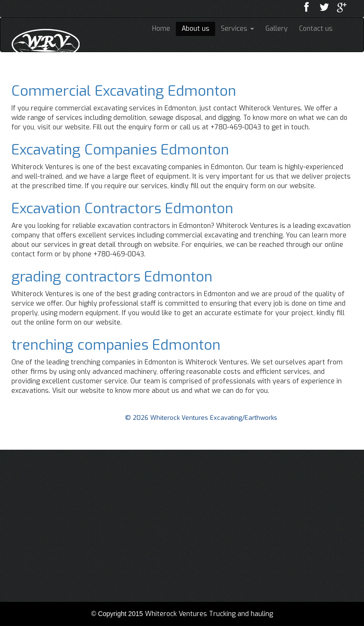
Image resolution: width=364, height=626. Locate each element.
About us (196, 29)
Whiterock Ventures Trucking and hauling (209, 614)
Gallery (277, 29)
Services (237, 29)
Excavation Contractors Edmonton (122, 209)
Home (161, 29)
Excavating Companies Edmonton (120, 150)
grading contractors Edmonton (112, 277)
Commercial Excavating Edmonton (124, 91)
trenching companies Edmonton (116, 345)
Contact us (316, 29)
